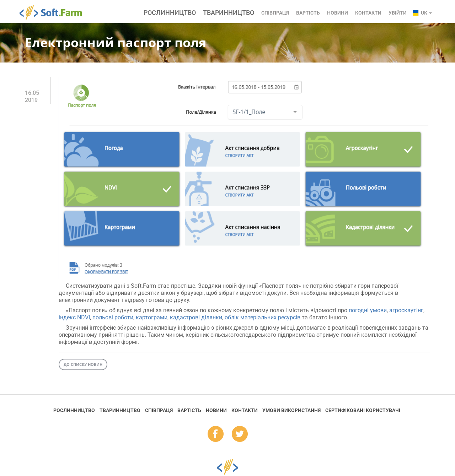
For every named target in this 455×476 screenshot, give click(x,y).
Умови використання (291, 410)
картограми (152, 317)
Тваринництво (229, 13)
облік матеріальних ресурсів (263, 317)
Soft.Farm (55, 12)
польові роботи (113, 317)
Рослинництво (170, 13)
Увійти (398, 13)
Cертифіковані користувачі (363, 410)
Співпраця (275, 13)
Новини (338, 13)
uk (426, 13)
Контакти (368, 13)
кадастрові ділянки (196, 317)
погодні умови (368, 310)
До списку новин (83, 364)
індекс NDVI (74, 317)
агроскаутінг (406, 310)
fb (216, 434)
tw (240, 434)
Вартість (308, 13)
